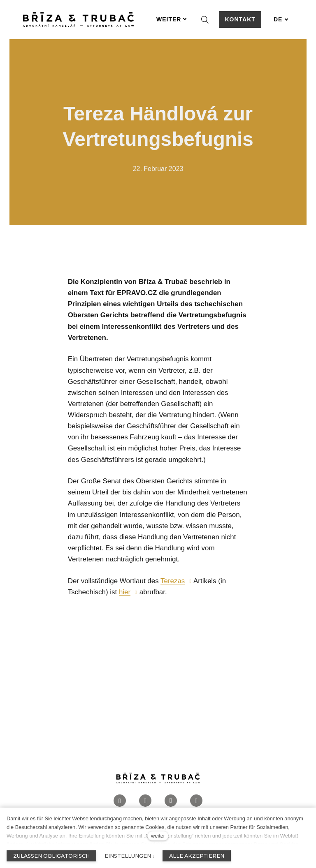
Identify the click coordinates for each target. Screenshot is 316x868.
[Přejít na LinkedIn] (171, 801)
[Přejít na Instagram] (145, 801)
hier (125, 592)
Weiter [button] (172, 19)
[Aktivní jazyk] (281, 20)
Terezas (173, 581)
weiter (158, 836)
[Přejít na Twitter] (196, 801)
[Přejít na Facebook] (120, 801)
